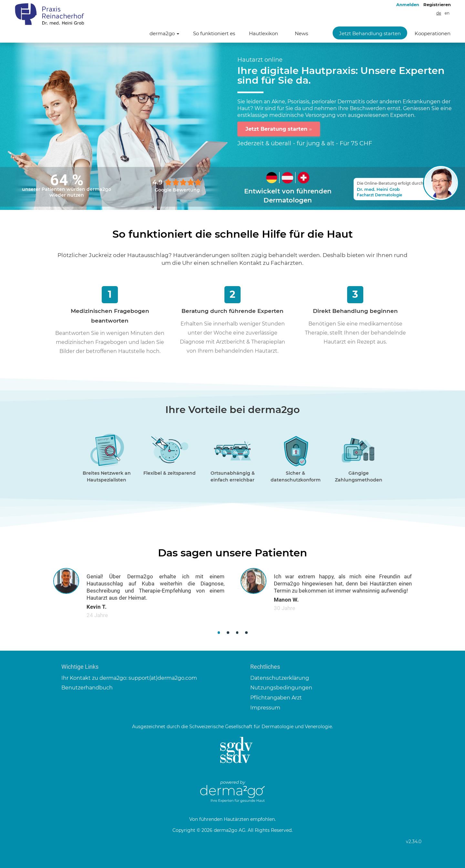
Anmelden (408, 5)
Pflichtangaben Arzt (276, 698)
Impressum (265, 708)
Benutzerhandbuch (87, 688)
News (301, 33)
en (447, 13)
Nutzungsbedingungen (281, 688)
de (439, 13)
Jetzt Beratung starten (279, 129)
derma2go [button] (164, 33)
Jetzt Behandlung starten (370, 33)
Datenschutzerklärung (280, 678)
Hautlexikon (263, 33)
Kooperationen (433, 33)
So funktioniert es (214, 33)
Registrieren (437, 5)
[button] (219, 633)
